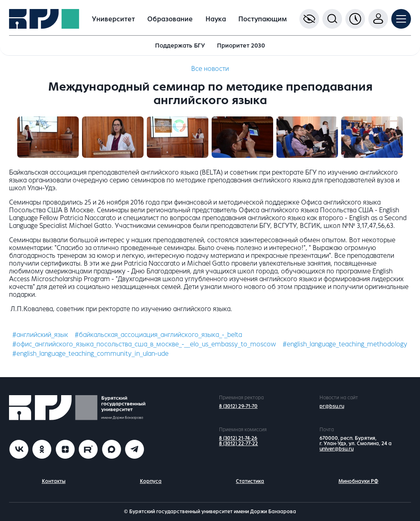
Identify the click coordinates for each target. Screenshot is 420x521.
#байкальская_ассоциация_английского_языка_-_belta (158, 335)
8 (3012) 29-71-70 (238, 406)
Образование (170, 19)
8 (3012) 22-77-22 (239, 444)
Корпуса (151, 481)
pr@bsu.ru (332, 406)
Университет (113, 19)
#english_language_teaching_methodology (345, 344)
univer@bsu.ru (337, 449)
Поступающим (262, 19)
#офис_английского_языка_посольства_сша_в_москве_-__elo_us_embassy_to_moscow (144, 344)
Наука (216, 19)
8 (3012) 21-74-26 (238, 438)
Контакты (54, 481)
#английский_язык (40, 335)
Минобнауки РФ (358, 481)
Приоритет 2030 (241, 46)
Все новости (210, 69)
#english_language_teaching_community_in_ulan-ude (90, 354)
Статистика (250, 481)
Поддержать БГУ (180, 46)
